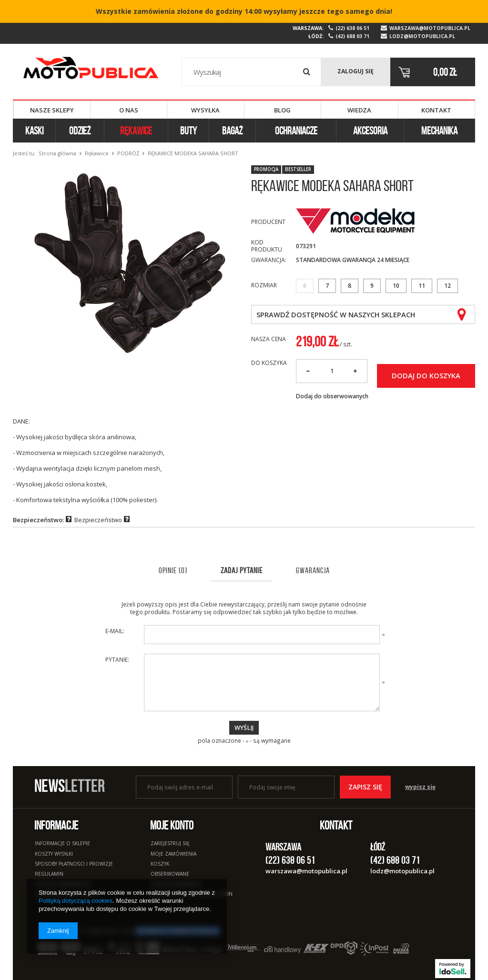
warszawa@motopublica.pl (430, 28)
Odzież (80, 131)
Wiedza (359, 110)
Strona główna (57, 153)
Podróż (128, 153)
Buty (188, 131)
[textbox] (251, 72)
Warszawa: (308, 28)
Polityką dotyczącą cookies (76, 901)
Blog (282, 110)
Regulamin (49, 874)
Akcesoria (370, 131)
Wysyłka (205, 110)
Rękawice (136, 131)
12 (447, 286)
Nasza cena (269, 339)
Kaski (34, 131)
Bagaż (232, 131)
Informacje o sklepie (62, 844)
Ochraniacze (296, 131)
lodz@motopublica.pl (422, 36)
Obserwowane (170, 874)
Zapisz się (365, 787)
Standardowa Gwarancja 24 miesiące (353, 260)
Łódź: (316, 36)
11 (422, 286)
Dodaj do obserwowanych (332, 396)
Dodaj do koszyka (426, 375)
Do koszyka (269, 363)
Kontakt (436, 110)
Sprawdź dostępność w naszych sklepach (336, 314)
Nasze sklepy (52, 110)
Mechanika (439, 131)
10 (396, 286)
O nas (129, 110)
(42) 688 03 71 (352, 36)
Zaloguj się (356, 71)
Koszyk (160, 864)
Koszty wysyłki (54, 854)
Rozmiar (264, 285)
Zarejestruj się (170, 844)
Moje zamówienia (173, 854)
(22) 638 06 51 (352, 28)
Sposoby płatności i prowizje (74, 864)
